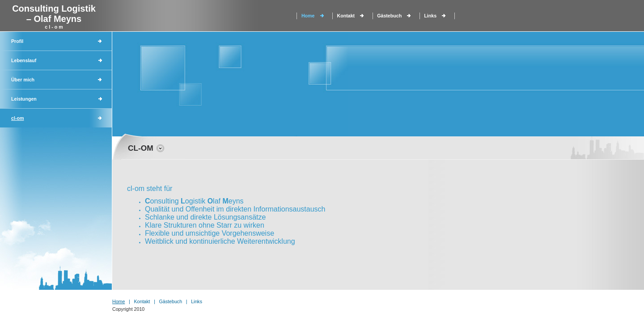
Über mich (23, 80)
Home (308, 16)
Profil (17, 41)
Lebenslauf (24, 60)
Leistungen (24, 99)
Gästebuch (389, 16)
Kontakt (346, 16)
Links (430, 16)
